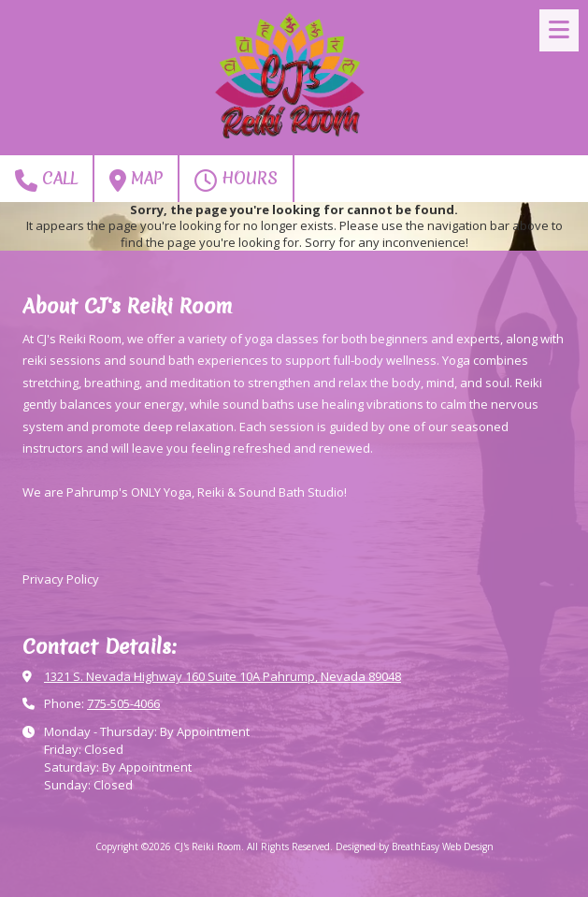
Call (46, 179)
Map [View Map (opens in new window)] (136, 179)
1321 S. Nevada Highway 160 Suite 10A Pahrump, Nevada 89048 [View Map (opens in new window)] (222, 676)
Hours (236, 179)
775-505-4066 (123, 703)
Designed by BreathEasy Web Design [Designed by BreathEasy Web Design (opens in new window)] (415, 846)
